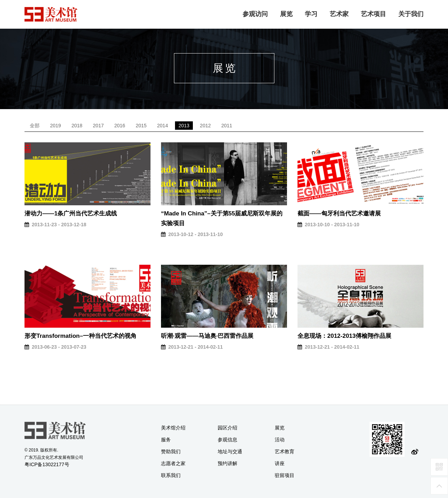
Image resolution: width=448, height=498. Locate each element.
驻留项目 (285, 475)
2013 (184, 126)
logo (51, 14)
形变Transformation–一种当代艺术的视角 (80, 336)
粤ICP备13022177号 (47, 464)
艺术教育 (285, 451)
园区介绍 (227, 428)
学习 (311, 14)
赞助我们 (171, 451)
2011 (227, 126)
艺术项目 (373, 14)
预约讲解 (227, 463)
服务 (166, 440)
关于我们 (411, 14)
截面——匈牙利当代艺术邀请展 (339, 214)
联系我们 (171, 475)
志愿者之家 (173, 463)
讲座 (280, 463)
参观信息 (227, 440)
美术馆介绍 (173, 428)
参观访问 (255, 14)
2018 (77, 126)
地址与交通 (230, 451)
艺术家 (339, 14)
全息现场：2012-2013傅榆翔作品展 (344, 336)
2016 (120, 126)
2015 (141, 126)
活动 (280, 440)
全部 (35, 126)
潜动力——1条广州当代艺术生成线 (71, 214)
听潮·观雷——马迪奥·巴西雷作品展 (207, 336)
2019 (55, 126)
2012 (205, 126)
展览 (286, 14)
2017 (98, 126)
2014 (163, 126)
